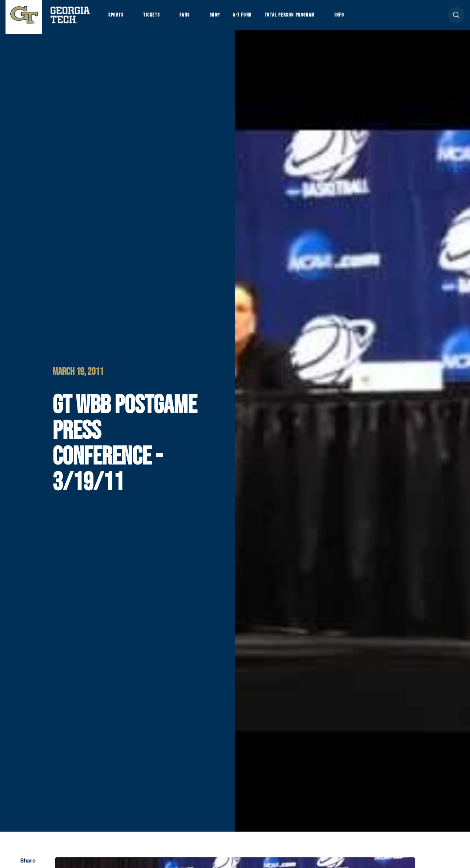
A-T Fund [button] (258, 19)
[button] (456, 19)
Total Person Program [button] (311, 19)
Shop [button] (228, 19)
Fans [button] (194, 19)
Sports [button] (117, 19)
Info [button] (367, 19)
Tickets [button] (158, 19)
